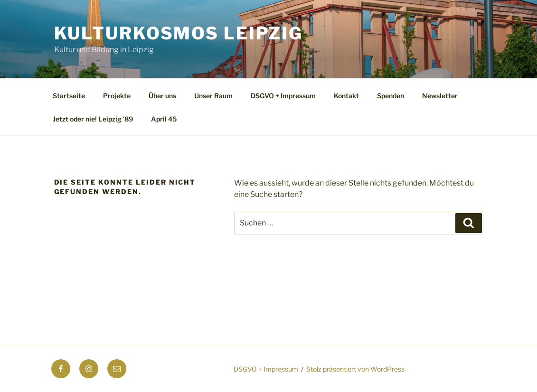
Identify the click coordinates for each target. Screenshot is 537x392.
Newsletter (440, 96)
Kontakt (346, 96)
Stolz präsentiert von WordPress (355, 369)
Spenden (391, 96)
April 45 (164, 119)
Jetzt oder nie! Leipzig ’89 (93, 119)
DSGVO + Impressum (283, 96)
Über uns (162, 96)
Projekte (117, 96)
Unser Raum (213, 96)
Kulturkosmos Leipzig (179, 33)
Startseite (69, 96)
